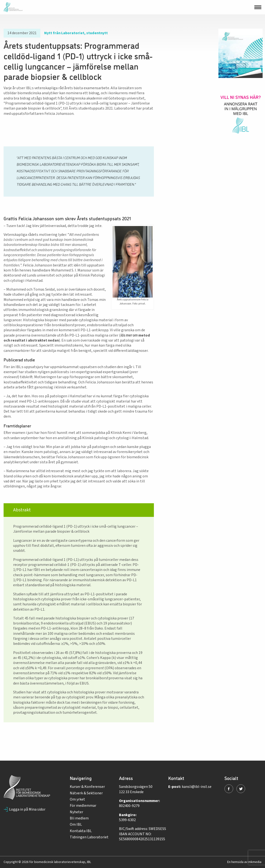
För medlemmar (83, 806)
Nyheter (76, 812)
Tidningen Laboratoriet (89, 837)
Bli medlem (79, 818)
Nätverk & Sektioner (86, 793)
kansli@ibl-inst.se (197, 787)
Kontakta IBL (81, 831)
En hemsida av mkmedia (244, 862)
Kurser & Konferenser (87, 787)
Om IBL (76, 824)
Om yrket (77, 799)
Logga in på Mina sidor (24, 810)
